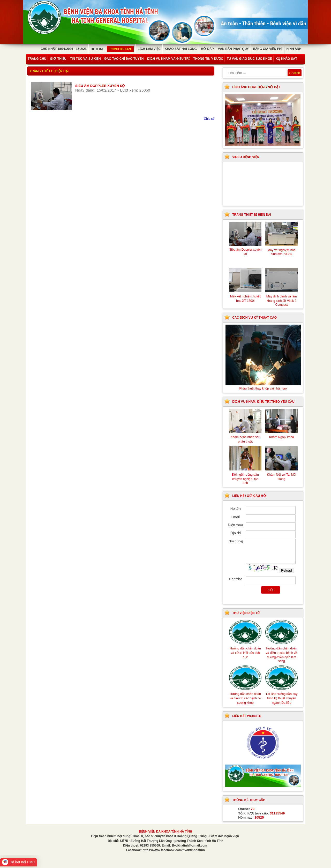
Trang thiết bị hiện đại (49, 71)
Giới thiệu (58, 59)
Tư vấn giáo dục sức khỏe (249, 59)
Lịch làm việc (149, 49)
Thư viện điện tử (246, 613)
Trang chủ (37, 59)
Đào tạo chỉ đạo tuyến (124, 59)
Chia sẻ (209, 119)
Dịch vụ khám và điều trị (168, 59)
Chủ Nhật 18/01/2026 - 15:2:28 (64, 49)
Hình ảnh (294, 49)
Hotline (112, 49)
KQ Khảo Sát (286, 59)
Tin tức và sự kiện (85, 59)
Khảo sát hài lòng (181, 49)
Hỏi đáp (207, 49)
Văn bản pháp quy (234, 49)
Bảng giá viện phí (268, 49)
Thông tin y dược (208, 59)
